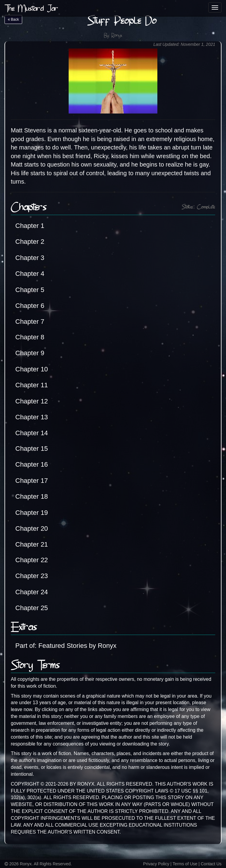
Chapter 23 (32, 576)
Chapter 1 (30, 226)
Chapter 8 (30, 337)
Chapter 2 (30, 242)
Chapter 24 (32, 592)
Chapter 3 (30, 258)
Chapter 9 (30, 353)
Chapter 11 (32, 385)
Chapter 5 (30, 290)
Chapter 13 (32, 417)
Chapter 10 (32, 369)
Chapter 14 (32, 433)
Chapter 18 (32, 496)
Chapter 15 (32, 449)
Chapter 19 (32, 513)
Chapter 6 (30, 306)
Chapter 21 (32, 544)
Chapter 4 (30, 274)
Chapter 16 (32, 464)
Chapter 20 (32, 528)
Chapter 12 (32, 401)
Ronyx (117, 36)
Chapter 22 (32, 560)
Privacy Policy (156, 864)
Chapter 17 (32, 481)
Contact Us (211, 864)
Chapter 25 (32, 608)
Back (13, 19)
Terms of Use (185, 864)
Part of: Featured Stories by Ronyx (66, 646)
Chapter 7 (30, 322)
